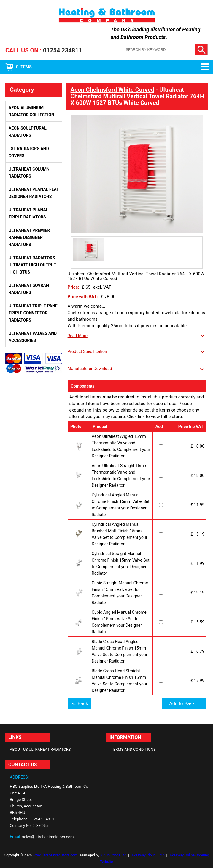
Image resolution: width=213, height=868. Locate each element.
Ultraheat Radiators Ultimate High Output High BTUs (32, 265)
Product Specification (87, 351)
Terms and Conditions (133, 749)
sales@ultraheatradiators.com (48, 837)
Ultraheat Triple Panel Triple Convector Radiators (34, 313)
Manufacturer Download (90, 369)
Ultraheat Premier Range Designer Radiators (29, 237)
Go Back (79, 704)
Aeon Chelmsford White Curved (112, 90)
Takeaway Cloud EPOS (148, 855)
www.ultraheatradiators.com (55, 855)
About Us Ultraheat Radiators (40, 749)
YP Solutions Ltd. (114, 855)
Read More (78, 336)
